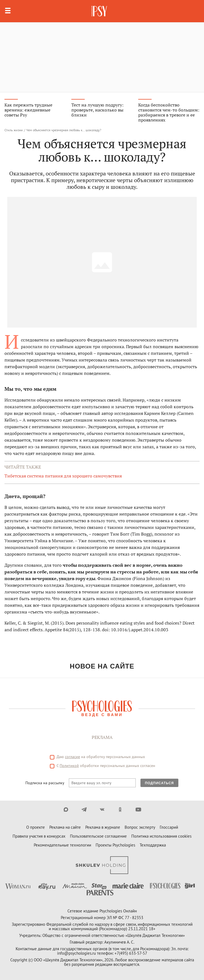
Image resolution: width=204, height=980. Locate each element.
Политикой (69, 766)
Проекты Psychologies (115, 845)
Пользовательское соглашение (98, 836)
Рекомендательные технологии (62, 845)
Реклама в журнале (103, 827)
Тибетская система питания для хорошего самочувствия (63, 476)
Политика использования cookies (161, 836)
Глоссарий (169, 827)
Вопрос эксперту (140, 827)
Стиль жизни (14, 130)
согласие (72, 757)
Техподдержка (153, 845)
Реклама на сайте (65, 827)
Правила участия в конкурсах (39, 836)
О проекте (36, 827)
